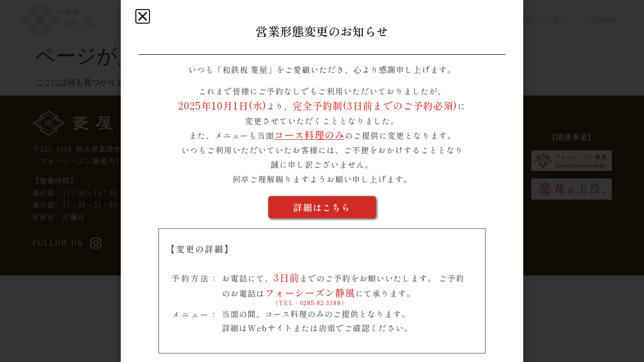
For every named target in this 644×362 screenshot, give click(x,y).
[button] (143, 16)
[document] (322, 181)
